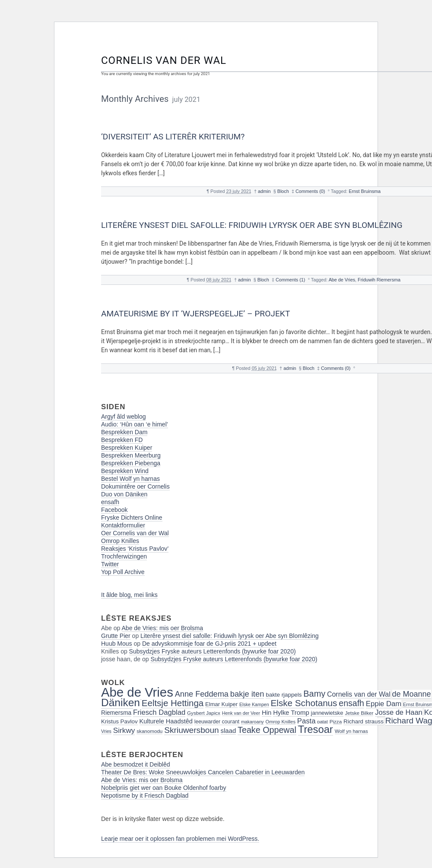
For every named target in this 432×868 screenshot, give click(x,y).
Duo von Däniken (124, 494)
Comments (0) (310, 191)
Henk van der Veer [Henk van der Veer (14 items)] (241, 713)
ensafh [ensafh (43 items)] (351, 703)
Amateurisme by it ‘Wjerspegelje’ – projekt (195, 314)
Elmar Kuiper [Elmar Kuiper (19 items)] (221, 704)
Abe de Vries (342, 280)
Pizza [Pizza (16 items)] (336, 721)
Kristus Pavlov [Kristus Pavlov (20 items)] (119, 721)
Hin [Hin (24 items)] (267, 713)
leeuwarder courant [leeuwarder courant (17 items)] (217, 722)
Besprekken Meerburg (131, 455)
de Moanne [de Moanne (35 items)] (412, 694)
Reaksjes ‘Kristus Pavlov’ (135, 549)
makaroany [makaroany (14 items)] (253, 722)
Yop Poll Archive (123, 572)
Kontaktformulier (123, 525)
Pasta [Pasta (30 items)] (307, 721)
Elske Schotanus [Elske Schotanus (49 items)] (304, 703)
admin (264, 191)
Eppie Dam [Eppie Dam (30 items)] (384, 704)
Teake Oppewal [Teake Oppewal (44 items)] (267, 730)
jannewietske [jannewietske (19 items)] (327, 713)
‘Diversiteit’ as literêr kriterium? (173, 137)
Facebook (114, 510)
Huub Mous (117, 644)
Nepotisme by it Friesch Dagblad (145, 795)
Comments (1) (290, 280)
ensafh (110, 502)
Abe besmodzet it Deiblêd (136, 764)
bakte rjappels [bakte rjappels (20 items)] (284, 695)
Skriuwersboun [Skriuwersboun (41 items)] (192, 730)
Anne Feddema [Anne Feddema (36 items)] (202, 694)
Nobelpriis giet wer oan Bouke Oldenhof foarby (164, 788)
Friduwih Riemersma (379, 280)
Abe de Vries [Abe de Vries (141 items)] (137, 692)
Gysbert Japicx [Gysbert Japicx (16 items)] (204, 713)
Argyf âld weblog (124, 417)
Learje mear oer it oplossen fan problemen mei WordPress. (180, 839)
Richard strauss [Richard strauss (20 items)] (364, 721)
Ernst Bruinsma (365, 191)
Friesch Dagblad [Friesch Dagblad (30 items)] (159, 712)
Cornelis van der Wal (164, 60)
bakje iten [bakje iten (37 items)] (247, 694)
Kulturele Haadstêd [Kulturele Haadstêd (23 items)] (166, 721)
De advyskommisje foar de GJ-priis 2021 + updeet (209, 644)
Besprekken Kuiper (127, 448)
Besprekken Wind (125, 471)
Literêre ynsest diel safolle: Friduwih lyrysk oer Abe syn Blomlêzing (252, 225)
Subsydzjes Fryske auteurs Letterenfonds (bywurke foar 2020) (213, 651)
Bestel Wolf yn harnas (130, 479)
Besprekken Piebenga (131, 463)
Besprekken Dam (124, 432)
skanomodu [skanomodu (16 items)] (149, 731)
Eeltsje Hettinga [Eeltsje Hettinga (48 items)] (173, 703)
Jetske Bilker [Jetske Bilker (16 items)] (359, 713)
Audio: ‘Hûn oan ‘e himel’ (135, 424)
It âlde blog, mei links (129, 595)
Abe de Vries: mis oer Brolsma (163, 628)
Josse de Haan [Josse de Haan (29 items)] (399, 712)
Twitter (110, 564)
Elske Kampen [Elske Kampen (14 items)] (254, 704)
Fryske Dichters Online (132, 518)
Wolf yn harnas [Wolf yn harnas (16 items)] (351, 731)
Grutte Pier (116, 636)
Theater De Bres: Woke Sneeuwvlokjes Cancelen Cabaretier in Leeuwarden (203, 772)
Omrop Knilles (120, 541)
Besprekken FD (122, 440)
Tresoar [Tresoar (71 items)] (316, 729)
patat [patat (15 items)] (322, 722)
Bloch (283, 191)
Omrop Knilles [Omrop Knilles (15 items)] (281, 722)
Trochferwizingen (124, 556)
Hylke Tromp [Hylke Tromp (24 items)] (291, 713)
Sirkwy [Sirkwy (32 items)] (124, 730)
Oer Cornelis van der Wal (135, 533)
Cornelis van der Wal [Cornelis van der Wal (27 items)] (359, 694)
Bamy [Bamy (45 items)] (314, 694)
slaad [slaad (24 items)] (229, 731)
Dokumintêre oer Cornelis (135, 486)
